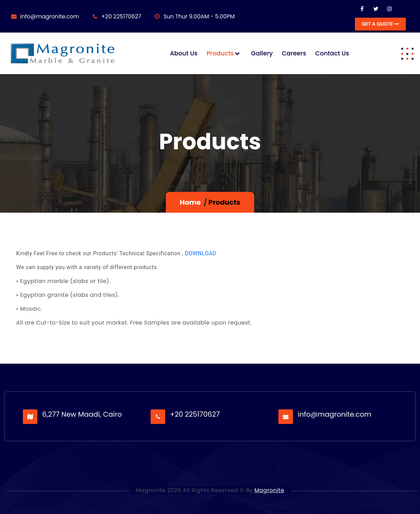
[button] (407, 53)
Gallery (262, 53)
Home (190, 202)
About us (184, 53)
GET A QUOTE (381, 24)
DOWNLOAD (201, 253)
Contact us (332, 53)
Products (220, 53)
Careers (294, 53)
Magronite (269, 490)
